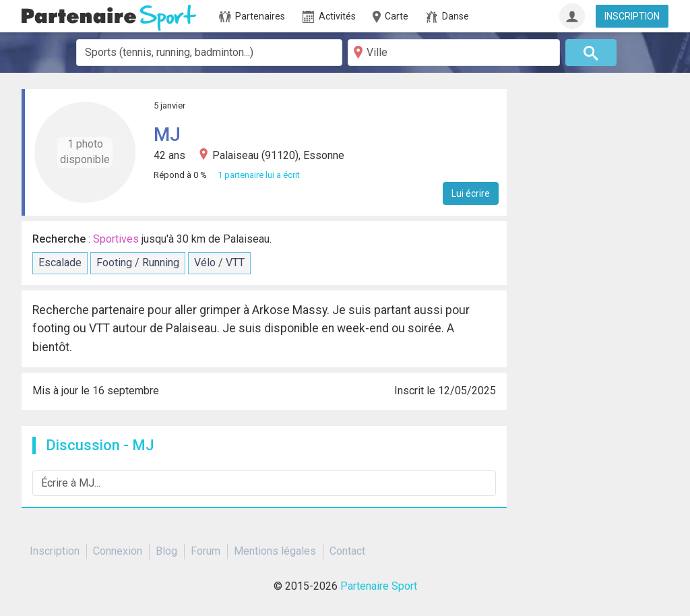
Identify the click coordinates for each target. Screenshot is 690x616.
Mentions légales (275, 551)
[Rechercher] (591, 53)
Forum (206, 551)
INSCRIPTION (632, 16)
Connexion (118, 551)
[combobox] (209, 53)
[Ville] (454, 53)
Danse (447, 17)
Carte (389, 17)
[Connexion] (572, 16)
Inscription (55, 551)
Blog (166, 551)
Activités (329, 17)
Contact (347, 551)
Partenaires (252, 17)
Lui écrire (471, 193)
